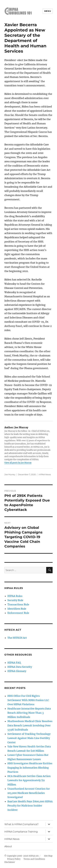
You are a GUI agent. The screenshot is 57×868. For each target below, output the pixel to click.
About (8, 846)
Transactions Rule (18, 604)
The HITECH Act (17, 638)
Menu (48, 11)
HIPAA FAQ (14, 663)
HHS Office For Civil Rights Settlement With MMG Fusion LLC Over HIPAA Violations (28, 700)
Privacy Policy (14, 859)
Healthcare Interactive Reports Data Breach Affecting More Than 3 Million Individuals (29, 713)
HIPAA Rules (15, 596)
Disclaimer (10, 862)
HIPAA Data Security (20, 667)
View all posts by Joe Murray (18, 463)
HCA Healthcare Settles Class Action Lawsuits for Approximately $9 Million (29, 780)
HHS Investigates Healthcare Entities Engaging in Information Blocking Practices (30, 768)
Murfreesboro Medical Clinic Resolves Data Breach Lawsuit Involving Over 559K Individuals (30, 725)
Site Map (48, 856)
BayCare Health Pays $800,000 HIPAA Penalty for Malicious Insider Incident (30, 806)
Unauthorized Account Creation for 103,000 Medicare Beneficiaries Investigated (29, 793)
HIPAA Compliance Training (21, 832)
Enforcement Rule (18, 613)
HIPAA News (45, 474)
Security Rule (15, 600)
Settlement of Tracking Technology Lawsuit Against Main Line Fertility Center (29, 738)
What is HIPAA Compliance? (21, 824)
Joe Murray (10, 474)
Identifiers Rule (17, 609)
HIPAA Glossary (17, 671)
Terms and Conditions (34, 859)
